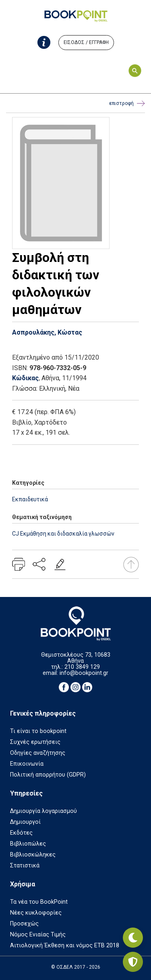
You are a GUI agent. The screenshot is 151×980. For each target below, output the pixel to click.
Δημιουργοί (25, 822)
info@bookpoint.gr (84, 673)
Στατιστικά (25, 866)
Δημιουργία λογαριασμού (43, 811)
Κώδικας (25, 378)
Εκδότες (21, 833)
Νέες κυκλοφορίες (36, 913)
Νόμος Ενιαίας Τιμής (38, 935)
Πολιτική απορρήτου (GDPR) (48, 775)
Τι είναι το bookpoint (38, 731)
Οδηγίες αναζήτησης (38, 753)
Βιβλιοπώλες (28, 844)
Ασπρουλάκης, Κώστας (47, 332)
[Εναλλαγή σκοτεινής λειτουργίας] (133, 938)
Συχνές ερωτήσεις (35, 742)
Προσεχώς (24, 924)
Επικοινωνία (27, 764)
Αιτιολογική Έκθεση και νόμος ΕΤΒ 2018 (65, 945)
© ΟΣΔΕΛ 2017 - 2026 (76, 967)
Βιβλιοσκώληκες (33, 855)
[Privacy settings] (133, 962)
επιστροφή (127, 104)
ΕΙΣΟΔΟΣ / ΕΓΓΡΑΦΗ (86, 42)
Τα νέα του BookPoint (39, 902)
